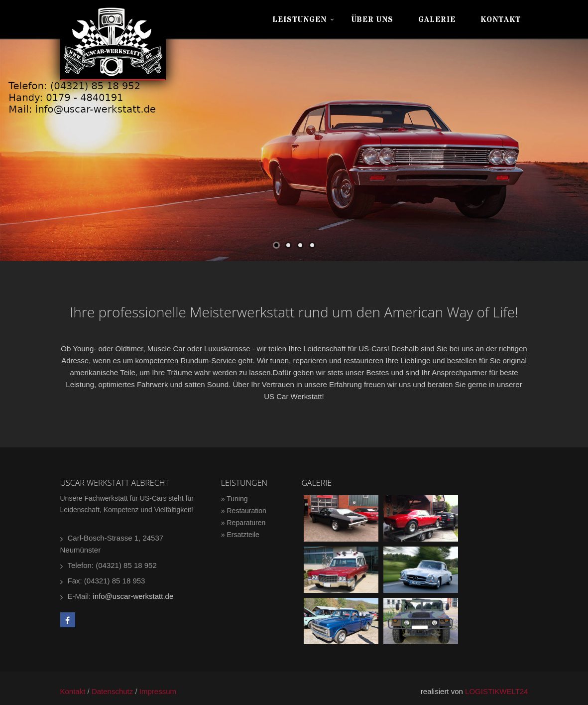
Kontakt (501, 20)
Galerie (437, 20)
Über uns (372, 20)
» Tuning (235, 499)
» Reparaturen (243, 523)
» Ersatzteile (240, 535)
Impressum (158, 691)
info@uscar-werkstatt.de (133, 596)
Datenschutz (112, 691)
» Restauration (244, 511)
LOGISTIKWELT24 (496, 691)
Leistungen (299, 20)
